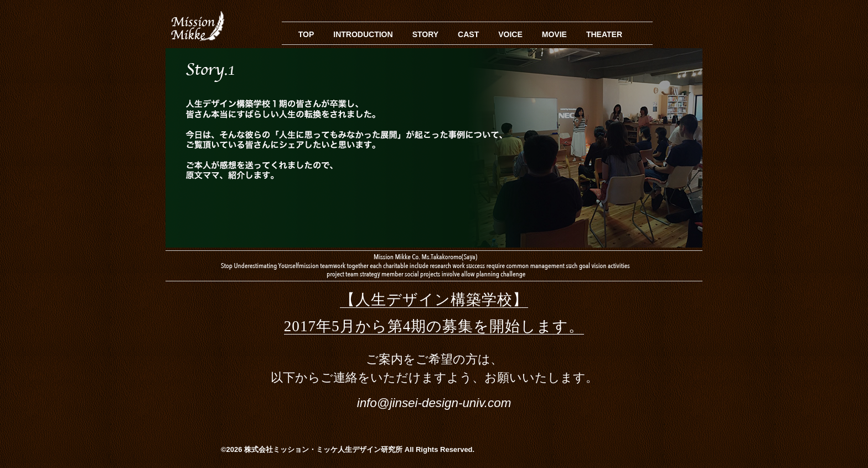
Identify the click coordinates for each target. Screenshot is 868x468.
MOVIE (554, 34)
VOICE (510, 34)
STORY (425, 34)
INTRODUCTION (363, 34)
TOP (306, 34)
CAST (468, 34)
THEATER (604, 34)
